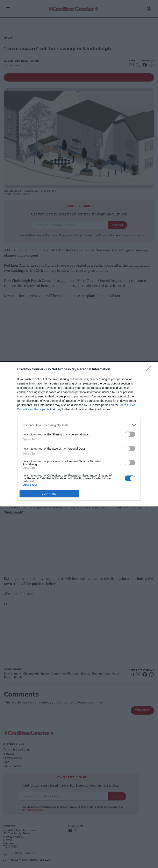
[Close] (150, 369)
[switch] (130, 434)
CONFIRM (49, 493)
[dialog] (79, 434)
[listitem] (79, 425)
